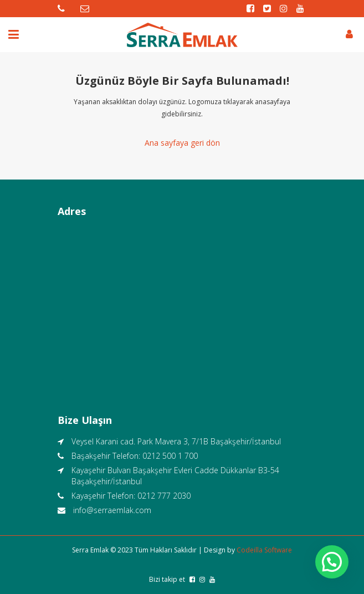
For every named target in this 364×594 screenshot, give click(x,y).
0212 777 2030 (164, 496)
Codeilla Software (264, 550)
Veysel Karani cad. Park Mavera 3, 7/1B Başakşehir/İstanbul (176, 441)
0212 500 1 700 (170, 456)
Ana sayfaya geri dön (182, 143)
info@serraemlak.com (112, 510)
